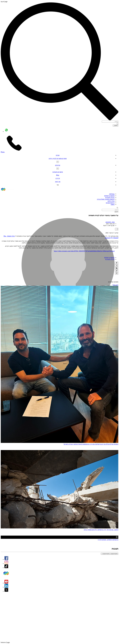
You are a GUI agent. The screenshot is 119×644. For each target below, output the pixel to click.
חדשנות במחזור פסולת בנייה (106, 199)
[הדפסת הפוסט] (117, 273)
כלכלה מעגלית (110, 197)
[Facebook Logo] (6, 559)
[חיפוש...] (110, 122)
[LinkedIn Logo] (6, 587)
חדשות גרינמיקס (109, 196)
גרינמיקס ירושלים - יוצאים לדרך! (108, 540)
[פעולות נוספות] (117, 229)
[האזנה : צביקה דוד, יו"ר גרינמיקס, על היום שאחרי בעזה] (59, 489)
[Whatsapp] (6, 131)
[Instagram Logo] (6, 564)
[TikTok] (6, 568)
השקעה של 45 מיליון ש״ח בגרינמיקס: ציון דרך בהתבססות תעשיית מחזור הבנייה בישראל (91, 444)
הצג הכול (115, 285)
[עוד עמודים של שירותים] (58, 169)
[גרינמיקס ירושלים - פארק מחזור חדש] (59, 537)
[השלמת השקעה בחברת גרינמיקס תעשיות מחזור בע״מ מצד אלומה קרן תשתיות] (59, 364)
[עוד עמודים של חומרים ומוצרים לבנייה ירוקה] (58, 162)
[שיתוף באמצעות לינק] (117, 271)
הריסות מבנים (110, 203)
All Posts (112, 194)
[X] (6, 591)
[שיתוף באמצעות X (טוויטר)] (117, 266)
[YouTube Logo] (6, 583)
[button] (59, 208)
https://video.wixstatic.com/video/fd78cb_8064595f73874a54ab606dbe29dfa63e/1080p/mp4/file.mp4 (84, 251)
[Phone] (12, 152)
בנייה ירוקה (111, 201)
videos (113, 204)
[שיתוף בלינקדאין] (117, 268)
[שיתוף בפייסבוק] (117, 263)
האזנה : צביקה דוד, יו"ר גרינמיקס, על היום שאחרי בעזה (101, 530)
